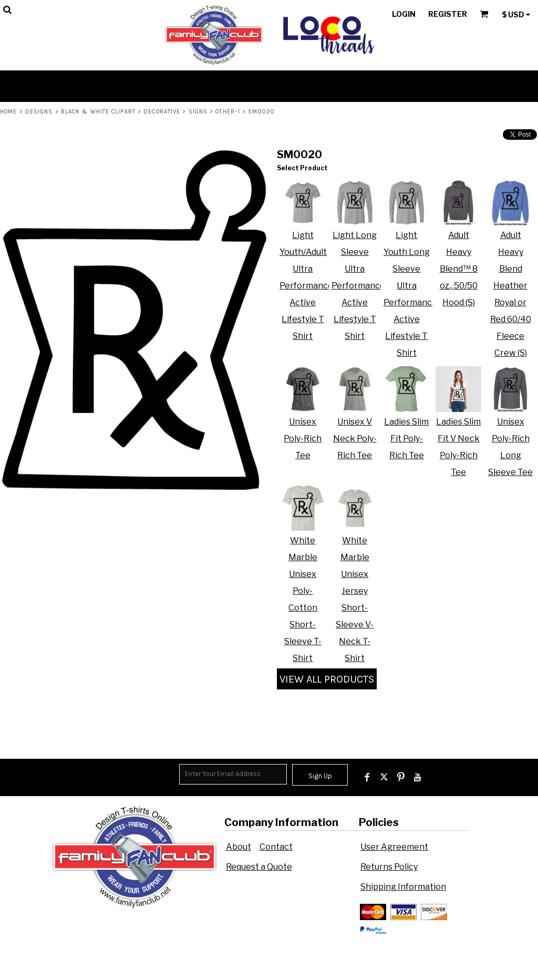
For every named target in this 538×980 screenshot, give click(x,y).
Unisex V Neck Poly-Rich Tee (355, 439)
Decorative (162, 112)
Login (404, 14)
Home (8, 112)
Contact (276, 847)
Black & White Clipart (98, 112)
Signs (198, 112)
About (239, 847)
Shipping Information (403, 887)
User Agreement (394, 847)
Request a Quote (259, 867)
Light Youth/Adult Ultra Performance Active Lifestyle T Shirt (306, 286)
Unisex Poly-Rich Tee (303, 439)
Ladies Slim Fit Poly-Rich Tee (406, 439)
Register (448, 14)
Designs (39, 112)
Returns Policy (389, 867)
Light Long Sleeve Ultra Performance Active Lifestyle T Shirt (358, 286)
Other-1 (228, 112)
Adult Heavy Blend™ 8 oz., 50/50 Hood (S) (459, 269)
